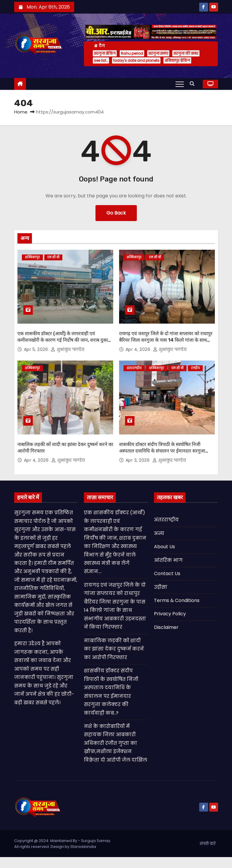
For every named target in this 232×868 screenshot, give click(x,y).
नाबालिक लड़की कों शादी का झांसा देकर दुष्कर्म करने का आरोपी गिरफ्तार (114, 649)
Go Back (116, 213)
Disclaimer (166, 627)
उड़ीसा (161, 587)
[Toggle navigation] (180, 84)
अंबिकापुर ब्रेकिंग (177, 60)
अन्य (159, 533)
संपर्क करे (208, 844)
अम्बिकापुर (32, 257)
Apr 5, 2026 (37, 349)
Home (21, 112)
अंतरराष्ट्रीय (134, 368)
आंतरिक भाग (168, 560)
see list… (101, 60)
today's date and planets (136, 60)
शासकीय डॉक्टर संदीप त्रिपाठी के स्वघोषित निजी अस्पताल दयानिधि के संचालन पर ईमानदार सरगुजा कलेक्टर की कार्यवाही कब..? (162, 451)
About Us (164, 547)
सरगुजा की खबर (186, 53)
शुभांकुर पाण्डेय (68, 349)
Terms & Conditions (177, 600)
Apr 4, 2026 (139, 349)
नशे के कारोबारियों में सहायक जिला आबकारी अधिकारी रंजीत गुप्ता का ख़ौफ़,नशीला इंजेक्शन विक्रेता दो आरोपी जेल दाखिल (116, 743)
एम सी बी (53, 257)
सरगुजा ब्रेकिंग (105, 53)
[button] (194, 84)
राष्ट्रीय (195, 368)
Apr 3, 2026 (138, 460)
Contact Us (167, 573)
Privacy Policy (170, 614)
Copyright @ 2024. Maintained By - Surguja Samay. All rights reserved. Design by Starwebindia (63, 844)
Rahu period (132, 53)
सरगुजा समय (158, 53)
